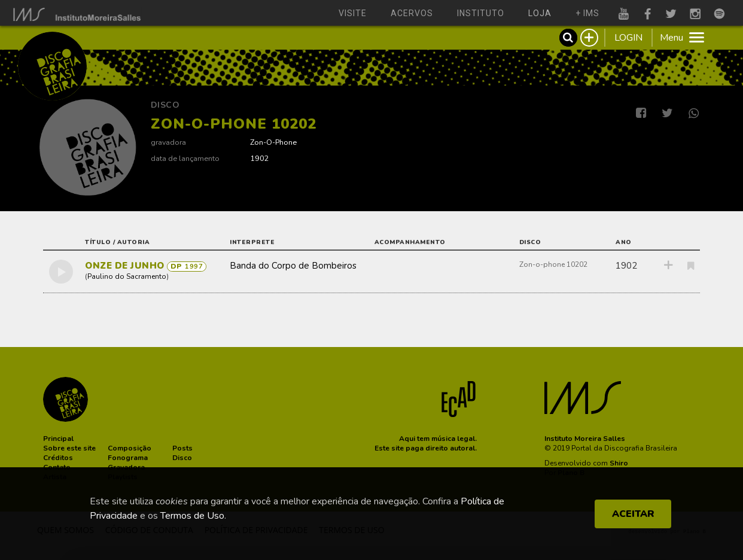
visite (353, 13)
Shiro (619, 463)
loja (540, 13)
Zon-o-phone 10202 (553, 264)
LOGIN (628, 38)
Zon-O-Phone (273, 142)
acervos (412, 13)
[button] (58, 439)
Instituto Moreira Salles (585, 439)
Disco (165, 105)
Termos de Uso (192, 516)
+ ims (587, 13)
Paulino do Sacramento (127, 276)
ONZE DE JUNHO (126, 266)
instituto (481, 13)
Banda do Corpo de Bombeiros (293, 266)
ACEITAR (633, 514)
